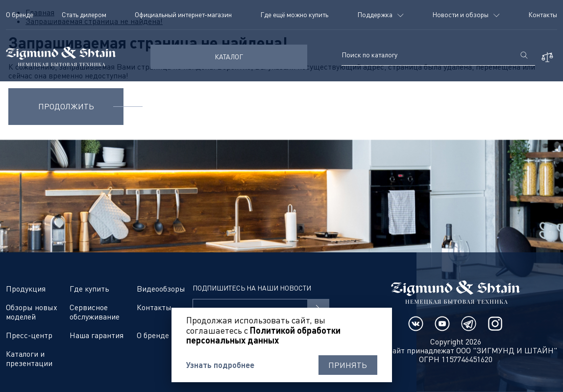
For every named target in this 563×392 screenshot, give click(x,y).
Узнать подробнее (220, 365)
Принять (348, 365)
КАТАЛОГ (229, 57)
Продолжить (66, 106)
